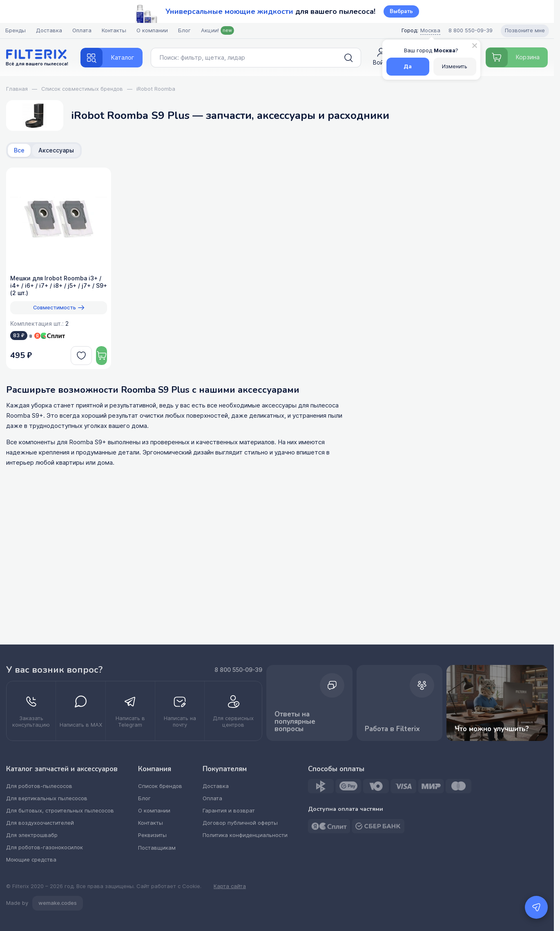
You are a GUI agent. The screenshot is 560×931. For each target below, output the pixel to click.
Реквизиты (155, 835)
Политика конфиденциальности (246, 835)
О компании (153, 30)
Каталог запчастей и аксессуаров (63, 769)
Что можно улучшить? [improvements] (507, 703)
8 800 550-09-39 (266, 669)
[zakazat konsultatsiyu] (35, 711)
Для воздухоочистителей (40, 823)
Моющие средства (31, 860)
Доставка (50, 30)
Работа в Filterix (421, 703)
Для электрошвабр (32, 835)
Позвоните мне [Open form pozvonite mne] (524, 30)
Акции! (218, 30)
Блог (185, 30)
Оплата (83, 30)
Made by (45, 903)
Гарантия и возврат (230, 811)
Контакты (115, 30)
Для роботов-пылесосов (39, 786)
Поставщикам (159, 847)
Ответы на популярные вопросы (335, 703)
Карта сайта (230, 886)
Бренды (16, 30)
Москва (429, 30)
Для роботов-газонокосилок (44, 847)
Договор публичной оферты (241, 823)
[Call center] (469, 31)
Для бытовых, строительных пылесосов (60, 811)
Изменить (453, 66)
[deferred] (70, 356)
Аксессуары (56, 150)
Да (406, 66)
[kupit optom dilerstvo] (261, 711)
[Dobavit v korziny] (96, 356)
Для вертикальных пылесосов (46, 798)
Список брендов (162, 786)
